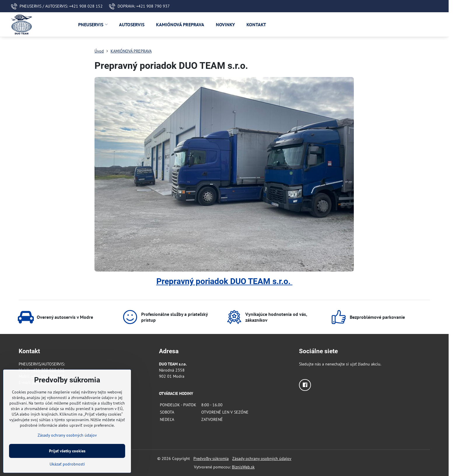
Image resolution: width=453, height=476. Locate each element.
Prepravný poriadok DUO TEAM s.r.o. (224, 281)
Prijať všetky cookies (67, 451)
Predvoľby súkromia (211, 459)
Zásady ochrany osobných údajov (262, 459)
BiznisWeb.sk (243, 467)
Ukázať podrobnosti (67, 464)
